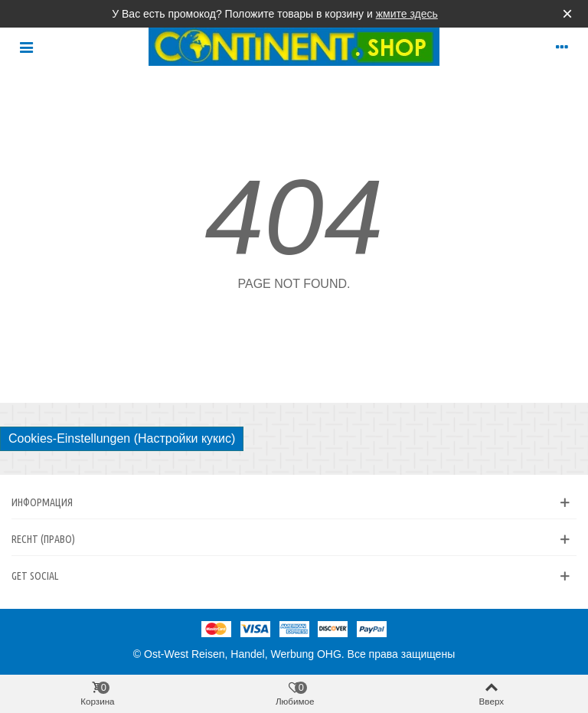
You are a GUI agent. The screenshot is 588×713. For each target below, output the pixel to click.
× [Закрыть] (567, 13)
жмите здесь (407, 14)
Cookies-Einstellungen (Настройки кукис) (122, 438)
